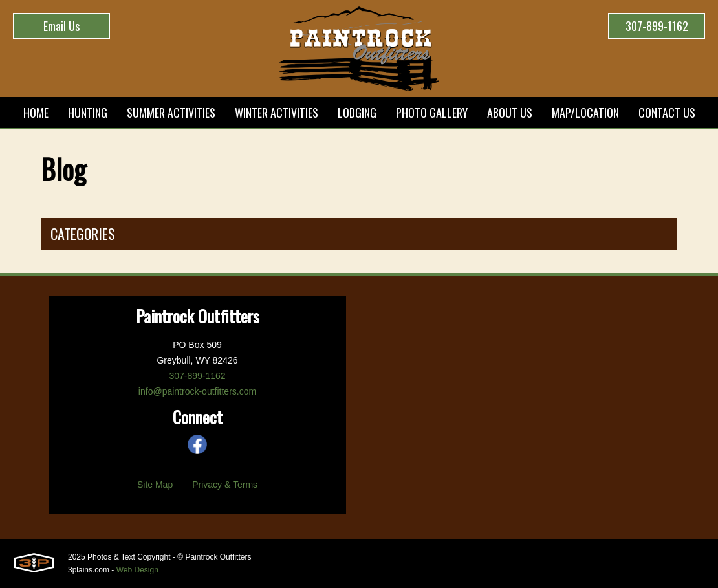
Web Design (137, 570)
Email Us (61, 26)
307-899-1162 (657, 26)
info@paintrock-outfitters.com (197, 391)
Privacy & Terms (225, 485)
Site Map (155, 485)
